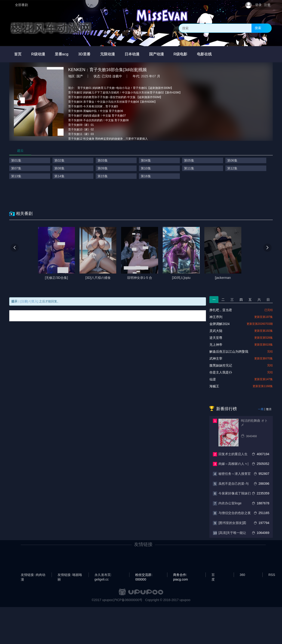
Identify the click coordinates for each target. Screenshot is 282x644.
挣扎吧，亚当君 (221, 310)
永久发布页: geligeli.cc (103, 575)
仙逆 (213, 379)
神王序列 (216, 317)
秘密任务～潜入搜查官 (235, 474)
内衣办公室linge (230, 503)
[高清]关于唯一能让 (232, 533)
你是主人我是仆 (221, 372)
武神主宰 (216, 358)
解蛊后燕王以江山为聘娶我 (229, 352)
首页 (18, 54)
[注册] (24, 301)
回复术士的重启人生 (233, 454)
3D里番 (84, 54)
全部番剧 (21, 5)
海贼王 (214, 386)
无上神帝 (216, 345)
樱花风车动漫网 (51, 28)
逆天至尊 (216, 338)
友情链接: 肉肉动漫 (33, 575)
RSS (272, 575)
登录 (258, 5)
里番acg (62, 54)
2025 (145, 76)
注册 (267, 5)
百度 (213, 575)
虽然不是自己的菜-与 (234, 484)
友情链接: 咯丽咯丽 (70, 575)
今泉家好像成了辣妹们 (235, 493)
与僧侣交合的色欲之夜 (235, 513)
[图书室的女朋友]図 (232, 523)
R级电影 (181, 54)
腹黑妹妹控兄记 (221, 365)
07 (154, 76)
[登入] (34, 301)
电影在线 (204, 54)
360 (242, 575)
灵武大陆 (216, 331)
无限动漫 (107, 54)
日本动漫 (132, 54)
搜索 (258, 28)
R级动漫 (38, 54)
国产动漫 (156, 54)
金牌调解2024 (219, 324)
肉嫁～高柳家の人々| (233, 464)
